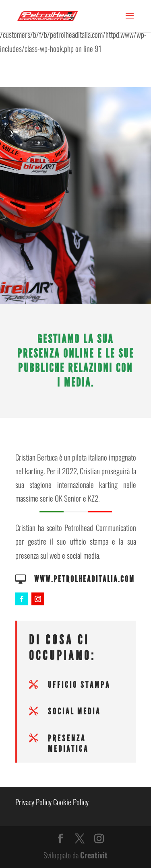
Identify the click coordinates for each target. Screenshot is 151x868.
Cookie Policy (71, 802)
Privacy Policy (33, 802)
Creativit (94, 855)
